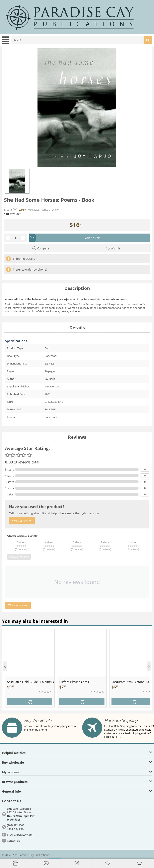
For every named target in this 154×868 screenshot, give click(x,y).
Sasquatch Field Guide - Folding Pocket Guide (31, 682)
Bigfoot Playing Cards (74, 682)
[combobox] (82, 40)
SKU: (7, 214)
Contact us (13, 841)
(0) (34, 210)
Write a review (50, 210)
